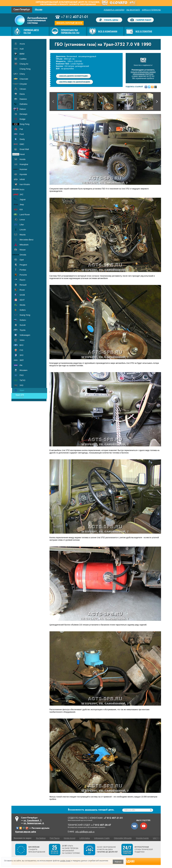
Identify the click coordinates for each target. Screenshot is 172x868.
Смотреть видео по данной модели (74, 82)
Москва (39, 10)
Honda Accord (69, 838)
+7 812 (75, 17)
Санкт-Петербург (22, 10)
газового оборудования (82, 4)
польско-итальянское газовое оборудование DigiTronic (143, 73)
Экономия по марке (22, 838)
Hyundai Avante (142, 838)
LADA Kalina (85, 838)
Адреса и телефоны (151, 10)
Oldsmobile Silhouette (123, 838)
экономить (91, 810)
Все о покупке (144, 31)
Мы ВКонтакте (133, 10)
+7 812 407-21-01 (113, 818)
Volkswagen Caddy (102, 838)
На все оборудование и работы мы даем (107, 850)
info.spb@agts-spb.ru (85, 832)
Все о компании (108, 31)
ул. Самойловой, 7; (33, 820)
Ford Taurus (55, 838)
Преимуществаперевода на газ (70, 31)
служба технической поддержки (144, 850)
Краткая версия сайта (26, 832)
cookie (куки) (65, 861)
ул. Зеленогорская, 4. (34, 823)
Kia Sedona (41, 838)
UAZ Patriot (158, 838)
